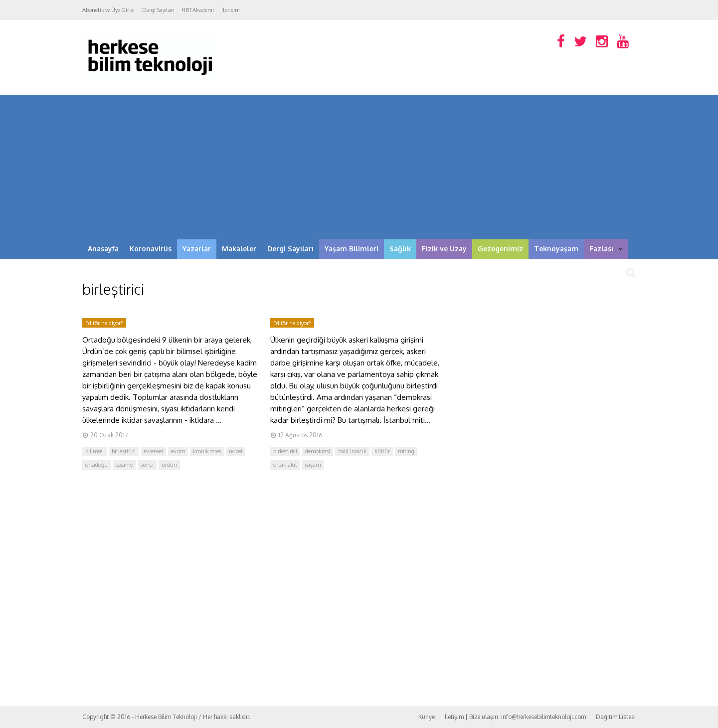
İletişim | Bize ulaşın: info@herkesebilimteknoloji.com (515, 717)
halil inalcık (352, 451)
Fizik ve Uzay (444, 249)
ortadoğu (96, 465)
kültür (382, 451)
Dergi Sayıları (158, 10)
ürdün (169, 465)
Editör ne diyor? (104, 323)
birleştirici (124, 451)
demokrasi (318, 451)
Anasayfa (103, 249)
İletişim (231, 10)
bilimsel (94, 451)
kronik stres (207, 451)
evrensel (153, 451)
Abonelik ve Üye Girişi (108, 10)
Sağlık (400, 249)
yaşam (313, 465)
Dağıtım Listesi (616, 717)
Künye (427, 717)
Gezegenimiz (500, 249)
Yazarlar (197, 249)
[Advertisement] (359, 165)
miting (406, 451)
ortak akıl (285, 465)
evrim (178, 451)
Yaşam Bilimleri (352, 249)
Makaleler (239, 249)
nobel (236, 451)
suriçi (147, 465)
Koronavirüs (151, 249)
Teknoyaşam (556, 249)
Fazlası (606, 249)
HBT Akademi (198, 10)
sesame (124, 465)
